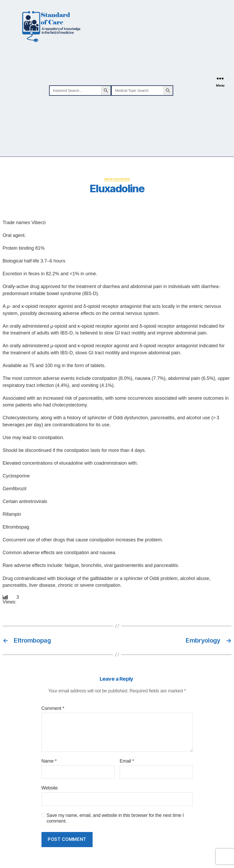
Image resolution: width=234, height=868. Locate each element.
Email (127, 761)
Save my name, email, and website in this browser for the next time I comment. (115, 818)
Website (50, 788)
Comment (53, 708)
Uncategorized (117, 179)
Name (49, 761)
